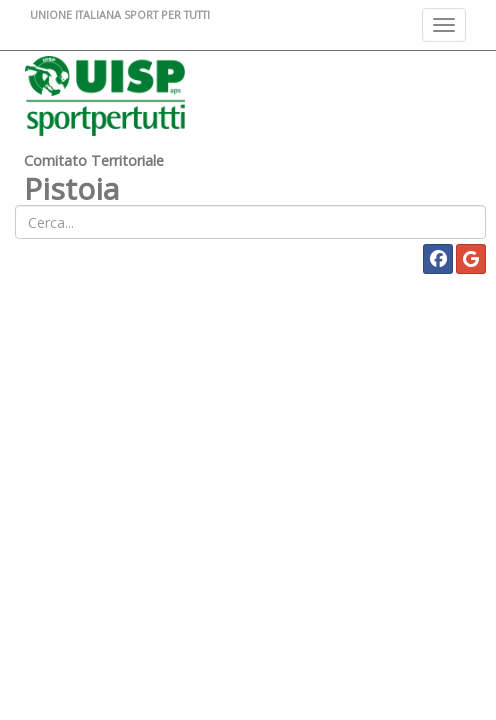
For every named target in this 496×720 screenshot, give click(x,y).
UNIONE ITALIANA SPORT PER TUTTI (120, 14)
